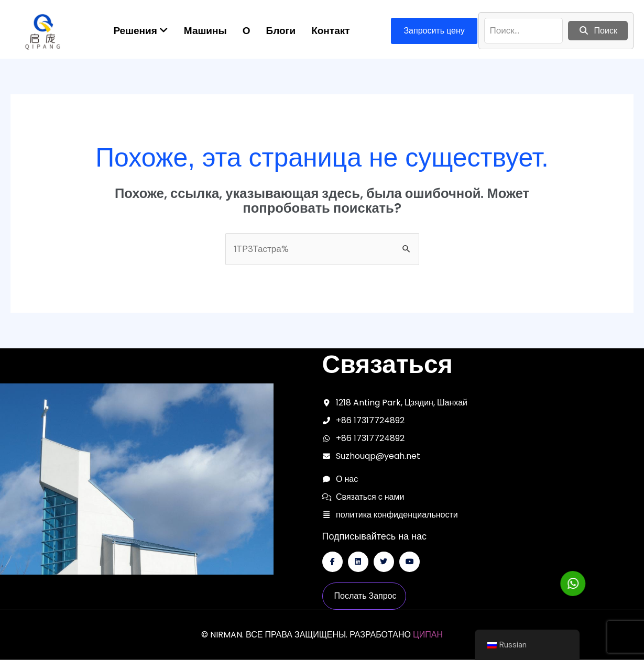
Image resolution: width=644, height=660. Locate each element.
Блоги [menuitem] (281, 31)
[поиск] (523, 31)
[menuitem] (140, 31)
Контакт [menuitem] (330, 31)
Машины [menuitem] (205, 31)
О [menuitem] (247, 31)
